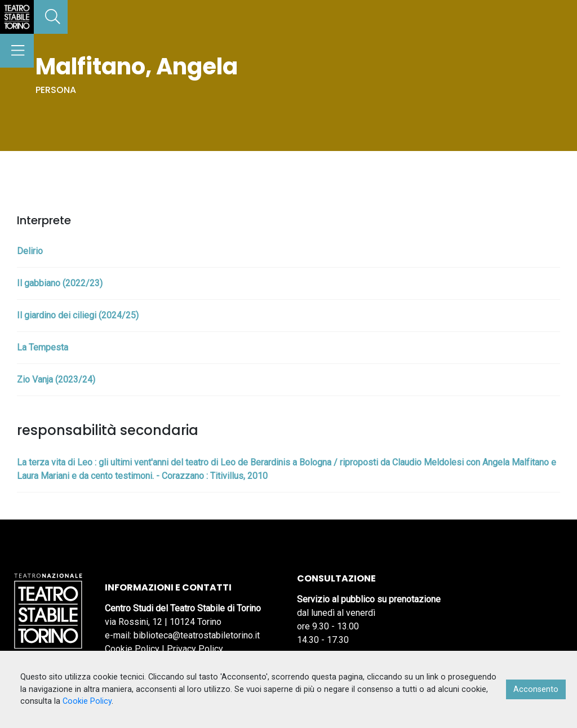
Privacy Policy (195, 649)
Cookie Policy (132, 649)
